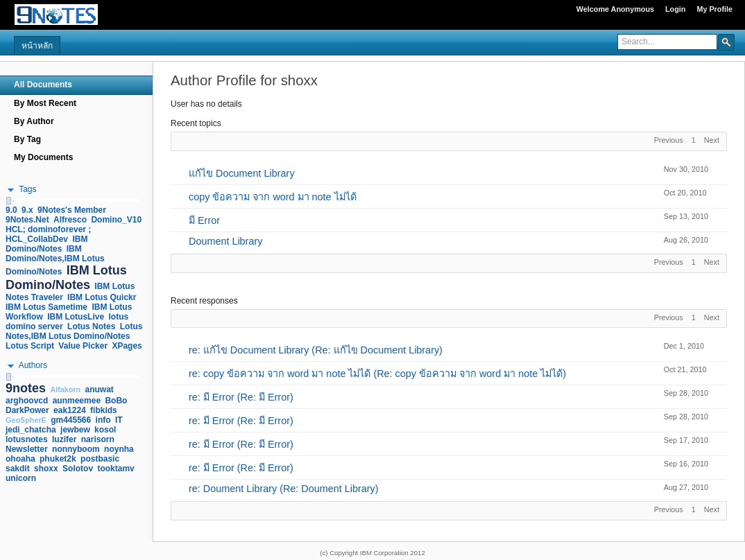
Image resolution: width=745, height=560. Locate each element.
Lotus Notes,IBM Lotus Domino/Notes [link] (74, 331)
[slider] (8, 201)
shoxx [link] (46, 469)
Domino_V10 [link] (116, 220)
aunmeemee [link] (77, 401)
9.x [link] (27, 210)
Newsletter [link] (27, 449)
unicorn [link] (21, 478)
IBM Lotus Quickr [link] (102, 297)
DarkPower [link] (27, 410)
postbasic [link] (100, 459)
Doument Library (225, 241)
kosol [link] (105, 430)
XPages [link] (127, 346)
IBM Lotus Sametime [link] (46, 307)
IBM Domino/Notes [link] (46, 244)
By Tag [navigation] (27, 139)
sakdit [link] (18, 469)
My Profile (714, 9)
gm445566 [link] (71, 420)
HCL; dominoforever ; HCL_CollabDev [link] (48, 234)
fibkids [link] (104, 410)
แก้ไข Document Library (242, 173)
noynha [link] (119, 449)
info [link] (103, 420)
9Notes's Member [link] (72, 210)
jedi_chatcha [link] (31, 430)
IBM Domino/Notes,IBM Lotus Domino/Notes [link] (55, 260)
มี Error (204, 220)
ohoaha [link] (20, 459)
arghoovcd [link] (27, 401)
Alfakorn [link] (65, 390)
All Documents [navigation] (43, 85)
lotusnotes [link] (27, 439)
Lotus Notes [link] (91, 326)
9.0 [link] (11, 210)
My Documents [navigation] (43, 157)
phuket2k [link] (58, 459)
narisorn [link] (98, 439)
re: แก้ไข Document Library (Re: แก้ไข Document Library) (316, 350)
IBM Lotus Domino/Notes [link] (66, 278)
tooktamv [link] (115, 469)
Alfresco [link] (70, 220)
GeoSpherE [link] (26, 420)
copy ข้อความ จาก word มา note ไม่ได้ (273, 197)
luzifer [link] (64, 439)
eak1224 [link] (70, 410)
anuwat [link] (100, 390)
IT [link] (119, 420)
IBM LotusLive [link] (76, 317)
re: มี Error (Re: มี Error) (241, 397)
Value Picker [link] (83, 346)
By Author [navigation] (34, 121)
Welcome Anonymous (615, 9)
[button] (726, 42)
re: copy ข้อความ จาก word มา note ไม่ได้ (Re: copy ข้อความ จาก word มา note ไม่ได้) (377, 374)
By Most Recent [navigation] (45, 103)
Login (675, 9)
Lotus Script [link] (30, 346)
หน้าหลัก (37, 46)
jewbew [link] (75, 430)
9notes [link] (26, 388)
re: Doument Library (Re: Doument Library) (284, 489)
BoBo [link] (116, 401)
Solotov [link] (78, 469)
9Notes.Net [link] (27, 220)
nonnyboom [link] (76, 449)
